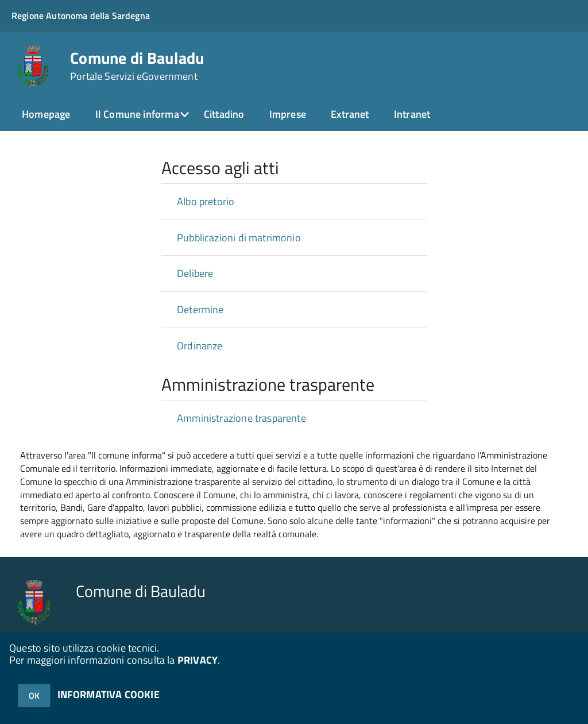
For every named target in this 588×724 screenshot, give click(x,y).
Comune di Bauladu (137, 66)
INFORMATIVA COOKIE (109, 694)
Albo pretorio (206, 201)
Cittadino (224, 114)
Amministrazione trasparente (241, 418)
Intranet (412, 114)
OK (34, 696)
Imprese (288, 114)
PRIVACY (198, 660)
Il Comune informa (137, 114)
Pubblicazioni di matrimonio (239, 238)
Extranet (350, 114)
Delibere (195, 273)
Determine (200, 309)
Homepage (46, 114)
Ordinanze (200, 346)
